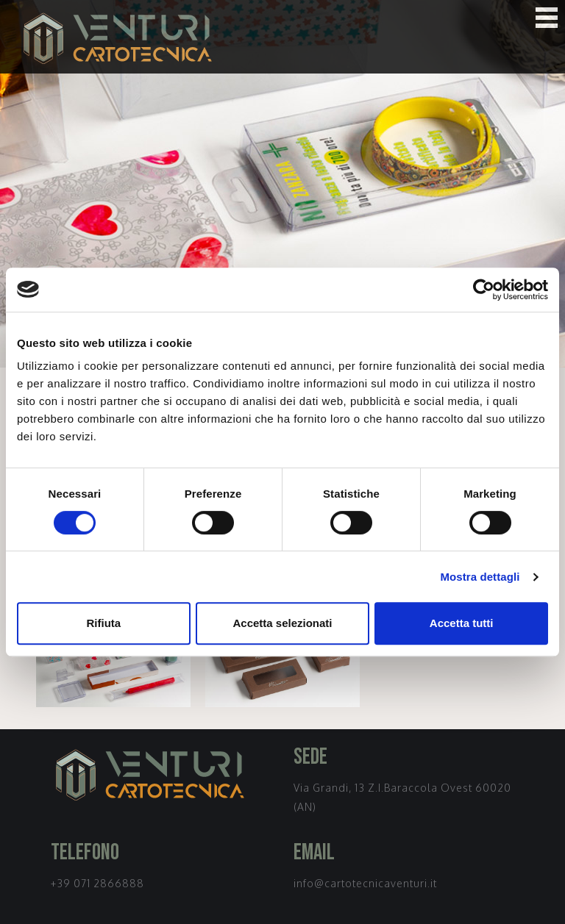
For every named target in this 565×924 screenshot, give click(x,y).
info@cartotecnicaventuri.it (365, 883)
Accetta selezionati (282, 623)
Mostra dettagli (480, 577)
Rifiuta (103, 623)
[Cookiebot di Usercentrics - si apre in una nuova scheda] (484, 290)
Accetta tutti (462, 623)
